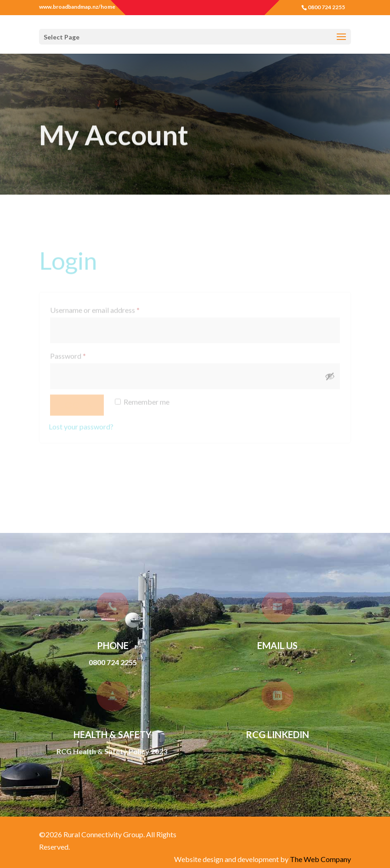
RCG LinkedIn (277, 734)
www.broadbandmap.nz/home (77, 7)
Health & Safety (113, 734)
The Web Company (320, 859)
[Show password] (330, 373)
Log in (77, 401)
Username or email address (109, 305)
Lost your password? (81, 423)
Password (82, 351)
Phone (113, 645)
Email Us (277, 645)
